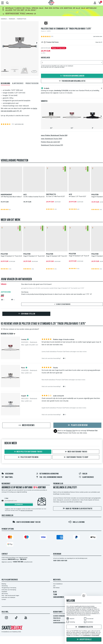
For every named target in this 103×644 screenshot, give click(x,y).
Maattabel (7, 477)
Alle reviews (5, 594)
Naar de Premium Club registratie (77, 509)
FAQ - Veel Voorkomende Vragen (49, 477)
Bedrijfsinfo (58, 612)
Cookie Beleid (57, 621)
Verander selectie (84, 627)
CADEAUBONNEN (58, 597)
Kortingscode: (21, 14)
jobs (54, 586)
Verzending (7, 474)
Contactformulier (28, 562)
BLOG (55, 592)
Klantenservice (86, 477)
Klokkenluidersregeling (60, 623)
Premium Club (71, 431)
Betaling (4, 584)
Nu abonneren (19, 505)
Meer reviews (26, 425)
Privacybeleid (57, 618)
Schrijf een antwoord (62, 304)
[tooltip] (102, 42)
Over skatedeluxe (58, 584)
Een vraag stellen (26, 314)
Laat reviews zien (98, 36)
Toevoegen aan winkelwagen (72, 76)
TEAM (55, 595)
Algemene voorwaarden (59, 616)
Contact (4, 599)
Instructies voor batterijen (8, 597)
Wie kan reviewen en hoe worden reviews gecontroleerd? (20, 329)
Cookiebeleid (86, 635)
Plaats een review (77, 425)
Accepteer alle (84, 640)
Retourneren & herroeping (47, 474)
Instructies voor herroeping (9, 590)
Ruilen (83, 474)
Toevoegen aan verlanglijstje (72, 81)
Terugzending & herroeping (9, 588)
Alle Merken (56, 588)
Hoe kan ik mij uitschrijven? (27, 510)
